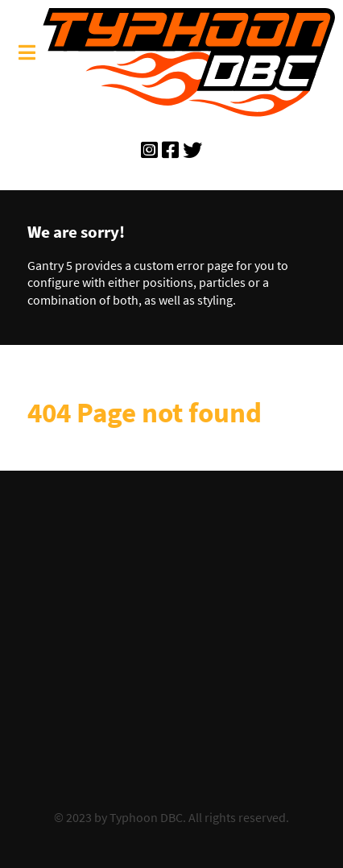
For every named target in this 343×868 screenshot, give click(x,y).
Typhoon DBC (146, 817)
